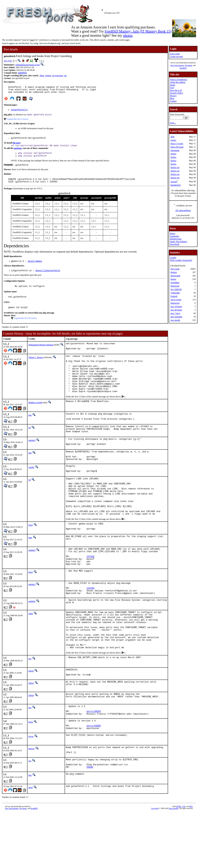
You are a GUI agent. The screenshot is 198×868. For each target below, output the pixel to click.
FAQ (172, 88)
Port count (175, 269)
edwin (31, 717)
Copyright (155, 864)
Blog (172, 98)
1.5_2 (6, 61)
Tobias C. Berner (36, 367)
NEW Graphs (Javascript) (181, 260)
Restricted (175, 286)
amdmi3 (32, 459)
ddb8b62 (22, 73)
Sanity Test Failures (179, 242)
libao (42, 76)
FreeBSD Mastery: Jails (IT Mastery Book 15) (138, 31)
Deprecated (175, 276)
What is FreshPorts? (179, 79)
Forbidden (175, 283)
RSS (191, 862)
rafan (31, 652)
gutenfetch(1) (19, 112)
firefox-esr (175, 167)
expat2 (173, 140)
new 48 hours (176, 310)
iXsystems (188, 65)
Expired (174, 296)
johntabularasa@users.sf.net (28, 65)
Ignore (173, 279)
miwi (31, 556)
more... (173, 123)
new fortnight (176, 317)
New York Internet (177, 65)
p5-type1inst (58, 76)
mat (30, 432)
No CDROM (176, 289)
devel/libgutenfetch (48, 277)
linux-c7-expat (177, 144)
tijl (30, 446)
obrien (31, 731)
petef (31, 843)
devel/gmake (35, 267)
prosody (174, 182)
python (48, 76)
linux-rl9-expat (177, 147)
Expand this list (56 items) (25, 326)
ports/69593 (94, 761)
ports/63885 (94, 777)
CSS (184, 862)
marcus (32, 801)
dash (173, 137)
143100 (90, 625)
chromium (175, 150)
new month (175, 320)
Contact (173, 101)
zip (65, 76)
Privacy (173, 96)
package (18, 152)
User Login (175, 54)
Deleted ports (176, 239)
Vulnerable (175, 293)
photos (128, 35)
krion (31, 772)
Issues (173, 85)
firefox (173, 154)
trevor (31, 789)
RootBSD (183, 68)
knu (30, 831)
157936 (90, 591)
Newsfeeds (175, 244)
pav (30, 705)
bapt (30, 570)
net (11, 61)
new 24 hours (176, 306)
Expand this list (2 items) (18, 122)
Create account (176, 56)
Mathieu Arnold (35, 420)
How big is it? (176, 90)
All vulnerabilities (183, 210)
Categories (175, 236)
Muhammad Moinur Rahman (41, 353)
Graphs (173, 258)
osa (30, 814)
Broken (174, 272)
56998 (90, 823)
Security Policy (177, 93)
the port (16, 146)
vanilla (31, 489)
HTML (179, 862)
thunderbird (176, 185)
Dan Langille (174, 864)
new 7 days (175, 313)
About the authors (178, 82)
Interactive (175, 303)
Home (173, 233)
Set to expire (176, 300)
